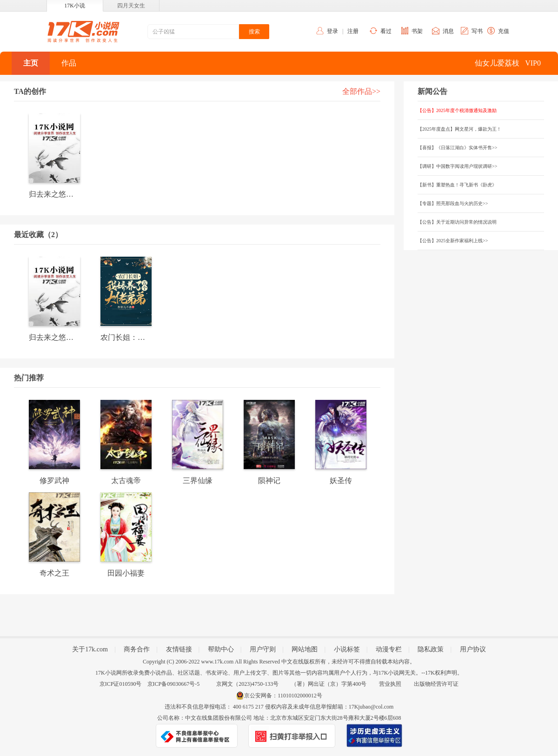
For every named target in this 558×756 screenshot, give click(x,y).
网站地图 (305, 649)
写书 (477, 31)
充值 (504, 31)
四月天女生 (131, 6)
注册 (353, 31)
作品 (69, 63)
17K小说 (75, 6)
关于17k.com (90, 649)
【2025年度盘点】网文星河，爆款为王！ (459, 129)
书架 (417, 31)
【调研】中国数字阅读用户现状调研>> (457, 166)
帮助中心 (221, 649)
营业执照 (390, 684)
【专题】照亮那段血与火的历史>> (453, 203)
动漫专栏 (389, 649)
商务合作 (137, 649)
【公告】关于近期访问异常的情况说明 (457, 222)
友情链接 (179, 649)
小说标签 (347, 649)
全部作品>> (361, 91)
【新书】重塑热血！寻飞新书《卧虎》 (457, 185)
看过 (386, 31)
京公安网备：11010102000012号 (283, 696)
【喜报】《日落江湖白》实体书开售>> (457, 148)
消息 (448, 31)
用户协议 (473, 649)
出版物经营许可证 (436, 684)
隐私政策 (431, 649)
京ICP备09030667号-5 (174, 684)
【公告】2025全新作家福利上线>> (453, 241)
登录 (332, 31)
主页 (31, 63)
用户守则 (263, 649)
